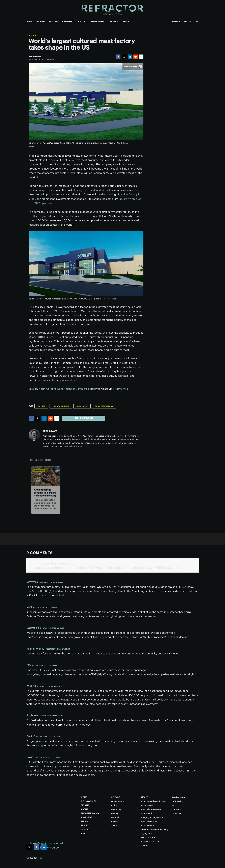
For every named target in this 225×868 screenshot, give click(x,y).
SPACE (126, 22)
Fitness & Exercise (150, 841)
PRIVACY (85, 825)
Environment (39, 470)
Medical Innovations (151, 809)
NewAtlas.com (178, 797)
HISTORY (82, 22)
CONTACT (86, 829)
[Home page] (112, 9)
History (115, 813)
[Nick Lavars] (36, 57)
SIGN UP (176, 22)
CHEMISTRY (68, 22)
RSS (83, 833)
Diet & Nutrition (149, 837)
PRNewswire (120, 389)
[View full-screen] (140, 67)
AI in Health (147, 813)
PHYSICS (114, 22)
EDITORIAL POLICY (90, 813)
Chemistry (116, 809)
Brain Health (147, 805)
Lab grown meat (61, 406)
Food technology (104, 406)
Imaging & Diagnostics (152, 817)
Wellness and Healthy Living (155, 829)
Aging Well (146, 833)
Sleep (144, 845)
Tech (174, 805)
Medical (115, 817)
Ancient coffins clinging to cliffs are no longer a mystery (45, 493)
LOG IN (187, 22)
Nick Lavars (50, 431)
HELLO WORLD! (88, 801)
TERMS (84, 821)
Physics (115, 821)
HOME (29, 22)
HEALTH (41, 22)
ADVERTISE (86, 817)
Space (114, 825)
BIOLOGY (53, 22)
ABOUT (84, 809)
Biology (115, 805)
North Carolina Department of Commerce (64, 389)
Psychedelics (148, 825)
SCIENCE (115, 797)
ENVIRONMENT (98, 22)
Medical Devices (149, 821)
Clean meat (82, 406)
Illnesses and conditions (153, 801)
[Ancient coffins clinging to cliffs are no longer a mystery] (46, 476)
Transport (176, 813)
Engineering (177, 801)
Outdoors (176, 809)
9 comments (84, 418)
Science (32, 35)
